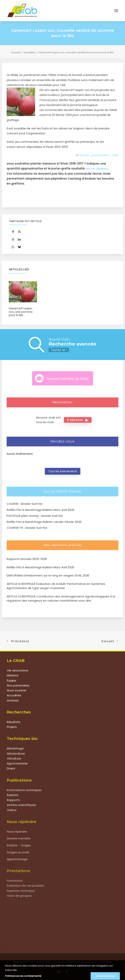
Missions (13, 675)
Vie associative (18, 670)
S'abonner (78, 420)
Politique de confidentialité (95, 962)
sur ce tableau (97, 168)
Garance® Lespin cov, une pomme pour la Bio (21, 312)
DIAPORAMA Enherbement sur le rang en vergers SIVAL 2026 (48, 575)
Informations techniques (24, 790)
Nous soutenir (17, 690)
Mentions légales (67, 962)
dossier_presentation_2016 (99, 155)
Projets (12, 727)
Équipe (11, 680)
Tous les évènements (63, 471)
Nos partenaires (18, 685)
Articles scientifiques (21, 805)
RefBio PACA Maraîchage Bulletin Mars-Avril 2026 (40, 567)
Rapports (13, 800)
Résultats (14, 722)
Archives (13, 700)
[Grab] (22, 11)
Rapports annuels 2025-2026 (27, 559)
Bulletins (13, 795)
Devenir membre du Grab (67, 379)
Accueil (16, 52)
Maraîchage (15, 748)
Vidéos (12, 810)
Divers (11, 768)
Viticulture (14, 758)
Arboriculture (16, 754)
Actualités (29, 52)
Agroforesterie (17, 763)
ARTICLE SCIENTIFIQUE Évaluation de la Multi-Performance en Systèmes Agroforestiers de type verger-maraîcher (56, 586)
